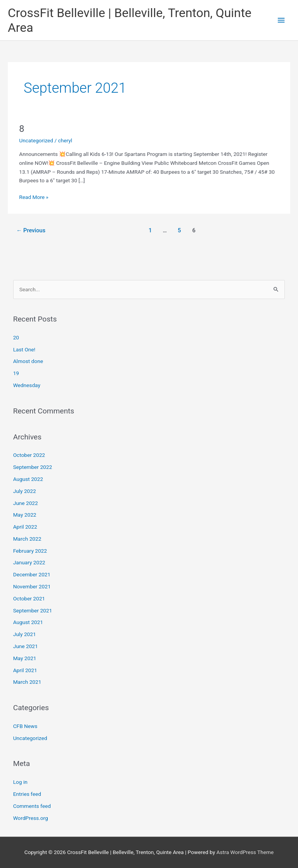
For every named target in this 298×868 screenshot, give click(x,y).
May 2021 (25, 658)
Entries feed (27, 794)
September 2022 (33, 467)
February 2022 (30, 551)
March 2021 (27, 682)
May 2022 (25, 515)
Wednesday (27, 385)
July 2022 (25, 491)
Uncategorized (36, 140)
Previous (31, 230)
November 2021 (32, 586)
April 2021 (25, 670)
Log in (20, 782)
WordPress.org (31, 818)
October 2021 (29, 598)
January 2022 (29, 562)
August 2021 (28, 622)
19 (16, 373)
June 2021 (26, 646)
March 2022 (27, 539)
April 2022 (25, 527)
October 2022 (29, 455)
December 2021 (32, 574)
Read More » (34, 196)
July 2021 (25, 634)
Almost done (28, 361)
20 (16, 337)
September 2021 (33, 610)
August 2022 (28, 479)
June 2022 (26, 503)
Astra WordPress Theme (245, 852)
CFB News (25, 726)
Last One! (24, 349)
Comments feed (32, 806)
